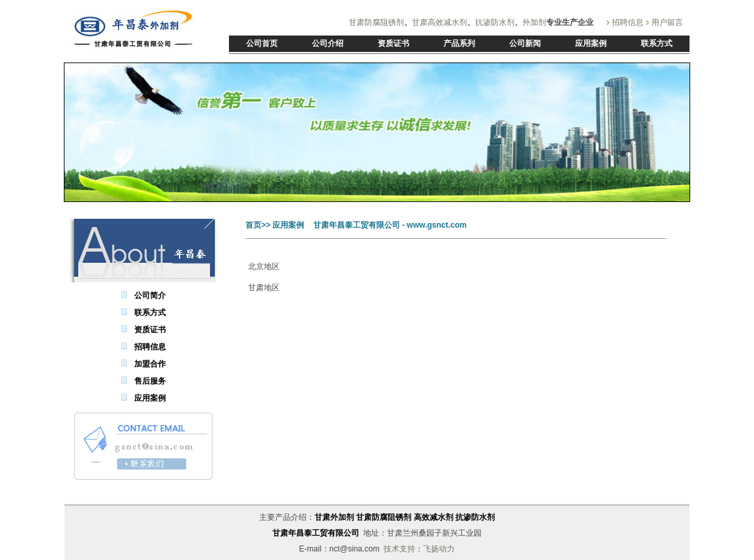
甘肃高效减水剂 (440, 22)
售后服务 (150, 381)
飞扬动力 (439, 549)
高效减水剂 (434, 517)
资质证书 (150, 330)
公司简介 (150, 295)
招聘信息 (628, 22)
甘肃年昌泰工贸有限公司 (316, 533)
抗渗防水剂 (495, 22)
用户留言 (667, 22)
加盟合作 (150, 364)
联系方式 (150, 313)
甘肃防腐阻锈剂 (376, 22)
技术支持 (399, 549)
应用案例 (150, 398)
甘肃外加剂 (334, 517)
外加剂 (534, 22)
